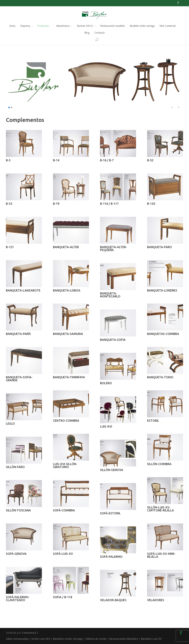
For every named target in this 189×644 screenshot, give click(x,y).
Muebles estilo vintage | (69, 639)
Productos (43, 26)
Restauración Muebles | (125, 639)
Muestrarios (63, 26)
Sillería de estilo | (98, 639)
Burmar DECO (85, 26)
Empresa (25, 26)
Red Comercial (167, 26)
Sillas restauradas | (18, 639)
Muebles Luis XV (151, 639)
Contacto (99, 33)
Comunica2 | (30, 633)
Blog (87, 33)
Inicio (12, 26)
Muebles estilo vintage (142, 26)
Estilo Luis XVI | (42, 639)
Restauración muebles (112, 26)
